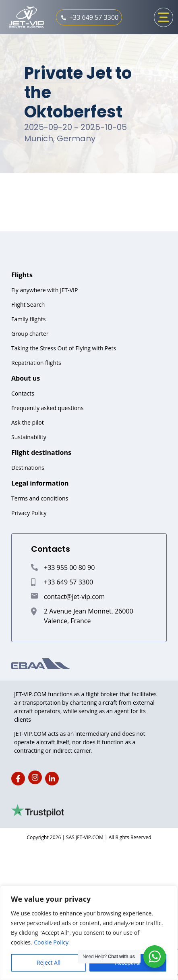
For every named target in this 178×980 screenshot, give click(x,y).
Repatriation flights (36, 363)
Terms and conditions (40, 498)
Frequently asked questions (47, 408)
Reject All (49, 962)
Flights (22, 275)
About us (26, 378)
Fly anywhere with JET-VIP (44, 290)
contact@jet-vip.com (74, 597)
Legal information (40, 483)
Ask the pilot (28, 422)
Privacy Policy (29, 513)
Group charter (30, 334)
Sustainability (29, 437)
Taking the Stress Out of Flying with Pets (64, 348)
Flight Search (28, 305)
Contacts (23, 393)
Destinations (28, 468)
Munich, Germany (60, 138)
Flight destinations (41, 452)
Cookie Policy (51, 942)
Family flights (28, 319)
